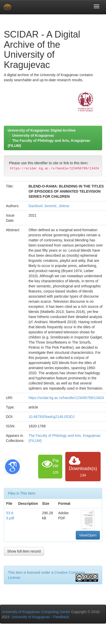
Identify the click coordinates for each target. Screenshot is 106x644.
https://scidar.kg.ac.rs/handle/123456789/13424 (66, 398)
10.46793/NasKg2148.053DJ (51, 417)
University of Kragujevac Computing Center (36, 612)
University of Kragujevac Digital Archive (42, 130)
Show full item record (24, 551)
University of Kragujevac (33, 135)
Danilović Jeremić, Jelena (49, 206)
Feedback (61, 617)
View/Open (88, 535)
